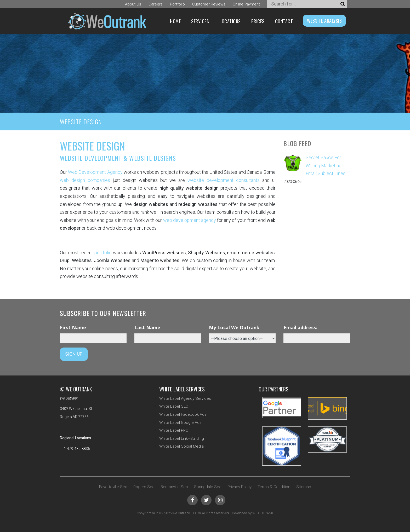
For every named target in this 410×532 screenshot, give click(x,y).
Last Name (147, 327)
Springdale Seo (208, 487)
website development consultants (224, 180)
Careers (156, 4)
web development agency (190, 220)
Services (200, 21)
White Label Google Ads (180, 423)
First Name (73, 327)
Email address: (300, 327)
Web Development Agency (95, 172)
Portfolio (177, 4)
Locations (230, 21)
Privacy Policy (240, 487)
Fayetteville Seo (113, 487)
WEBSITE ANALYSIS (324, 21)
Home (175, 21)
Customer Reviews (209, 4)
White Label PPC (174, 430)
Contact (284, 21)
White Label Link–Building (182, 438)
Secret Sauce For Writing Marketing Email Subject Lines (326, 165)
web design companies (85, 180)
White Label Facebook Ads (183, 414)
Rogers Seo (144, 487)
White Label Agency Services (185, 398)
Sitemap (304, 487)
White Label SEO (174, 406)
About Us (133, 4)
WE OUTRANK (263, 513)
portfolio (103, 253)
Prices (258, 21)
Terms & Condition (274, 487)
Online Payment (246, 4)
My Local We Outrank (234, 327)
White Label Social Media (181, 446)
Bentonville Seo (174, 487)
